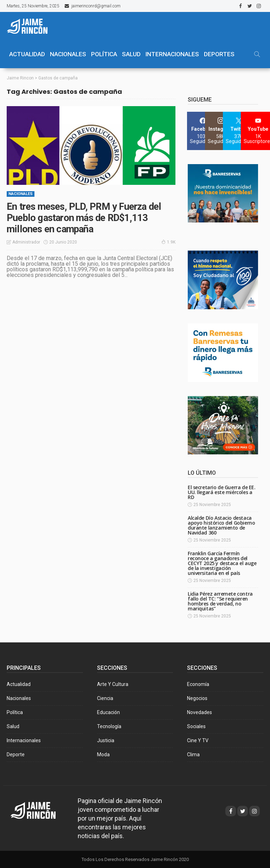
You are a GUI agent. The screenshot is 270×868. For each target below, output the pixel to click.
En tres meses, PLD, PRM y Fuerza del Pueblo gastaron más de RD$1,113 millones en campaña (86, 217)
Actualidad (19, 684)
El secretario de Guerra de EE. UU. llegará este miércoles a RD (221, 492)
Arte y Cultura (113, 684)
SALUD (131, 54)
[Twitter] (239, 131)
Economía (198, 684)
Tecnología (109, 726)
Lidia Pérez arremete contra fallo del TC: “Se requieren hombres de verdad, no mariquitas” (220, 601)
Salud (13, 726)
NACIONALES (68, 54)
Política (15, 712)
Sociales (196, 726)
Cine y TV (198, 740)
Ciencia (105, 698)
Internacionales (172, 54)
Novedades (200, 712)
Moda (103, 754)
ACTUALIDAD (27, 54)
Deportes (219, 54)
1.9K (168, 241)
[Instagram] (221, 131)
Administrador (26, 241)
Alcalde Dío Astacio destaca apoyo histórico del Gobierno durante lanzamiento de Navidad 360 (221, 525)
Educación (108, 712)
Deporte (16, 754)
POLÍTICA (104, 54)
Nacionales (21, 193)
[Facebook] (203, 131)
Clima (193, 754)
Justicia (106, 740)
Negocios (197, 698)
